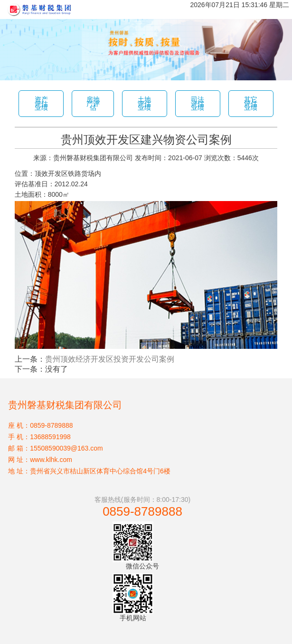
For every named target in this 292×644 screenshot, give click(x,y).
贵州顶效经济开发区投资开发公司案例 (110, 359)
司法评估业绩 (198, 103)
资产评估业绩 (41, 103)
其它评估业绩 (251, 103)
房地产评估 (93, 103)
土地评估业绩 (144, 103)
